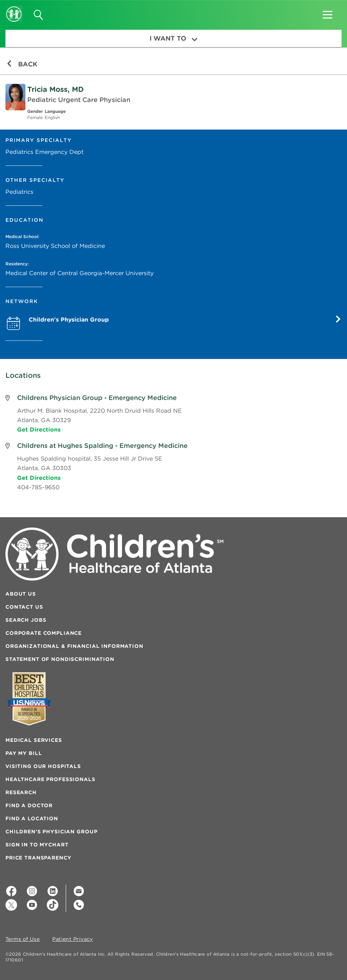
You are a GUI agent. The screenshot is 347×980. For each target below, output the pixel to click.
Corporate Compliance (44, 633)
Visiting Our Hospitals (43, 766)
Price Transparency (38, 858)
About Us (21, 594)
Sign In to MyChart (37, 845)
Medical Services (34, 740)
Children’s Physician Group (51, 832)
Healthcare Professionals (50, 779)
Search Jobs (26, 620)
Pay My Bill (24, 753)
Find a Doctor (29, 805)
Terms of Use (23, 939)
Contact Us (24, 607)
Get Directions (39, 429)
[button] (328, 12)
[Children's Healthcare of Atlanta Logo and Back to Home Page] (14, 9)
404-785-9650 (38, 487)
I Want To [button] (173, 38)
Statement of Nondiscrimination (60, 659)
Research (21, 792)
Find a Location (32, 818)
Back (22, 64)
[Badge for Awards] (29, 699)
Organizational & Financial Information (74, 646)
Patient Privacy (73, 939)
